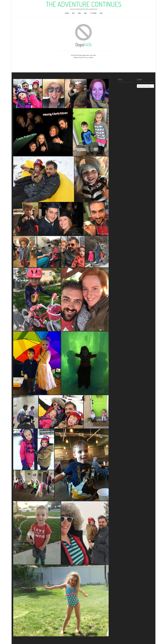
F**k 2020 (93, 13)
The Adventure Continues (84, 4)
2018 (79, 13)
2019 (85, 13)
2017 (73, 13)
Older (67, 13)
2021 (101, 13)
